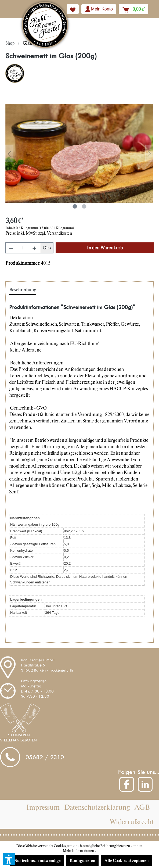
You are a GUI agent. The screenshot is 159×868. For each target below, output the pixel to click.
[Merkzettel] (73, 9)
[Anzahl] (23, 248)
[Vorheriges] (9, 154)
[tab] (23, 290)
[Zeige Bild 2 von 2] (84, 206)
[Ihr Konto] (99, 9)
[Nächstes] (149, 154)
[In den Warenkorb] (105, 248)
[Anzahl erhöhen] (35, 248)
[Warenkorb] (133, 9)
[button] (9, 859)
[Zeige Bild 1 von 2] (75, 206)
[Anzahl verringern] (11, 248)
